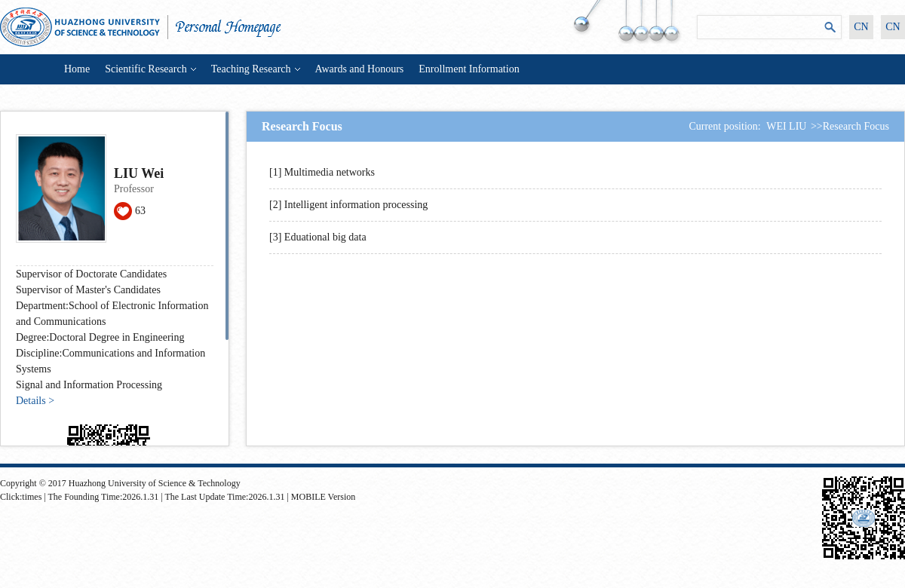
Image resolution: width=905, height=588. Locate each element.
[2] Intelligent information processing (348, 205)
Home (77, 69)
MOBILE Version (323, 497)
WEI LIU (786, 126)
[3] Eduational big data (318, 237)
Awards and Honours (360, 69)
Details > (35, 401)
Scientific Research (150, 69)
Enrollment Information (469, 69)
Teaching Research (256, 69)
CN (861, 27)
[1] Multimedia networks (322, 172)
